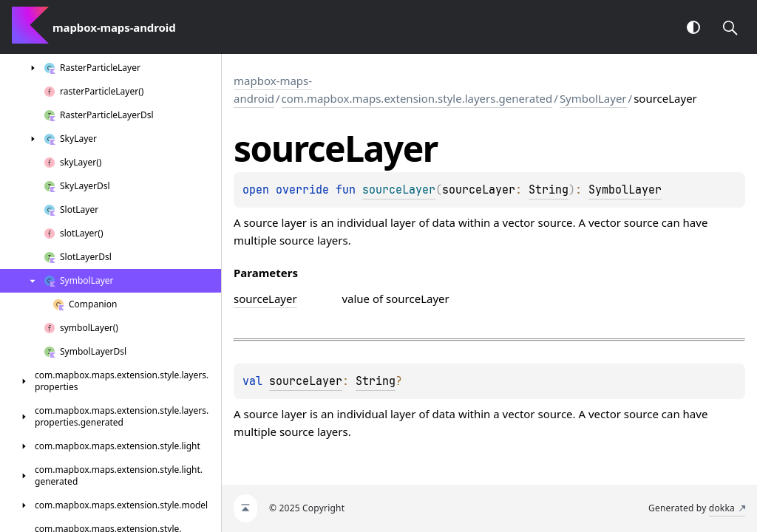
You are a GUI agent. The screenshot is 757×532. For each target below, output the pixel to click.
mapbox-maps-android (273, 89)
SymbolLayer (593, 98)
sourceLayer (306, 381)
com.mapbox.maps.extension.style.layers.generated (417, 98)
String (549, 190)
